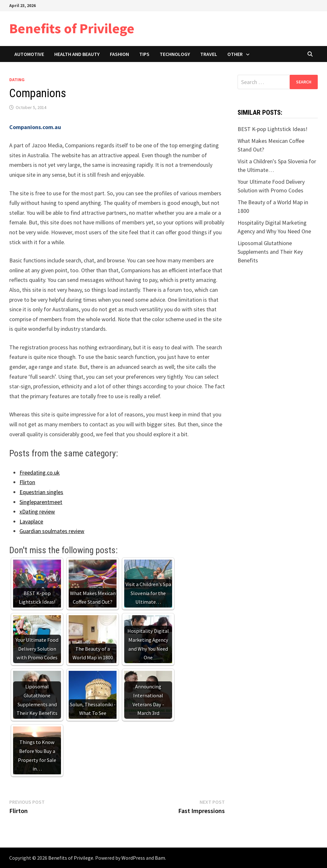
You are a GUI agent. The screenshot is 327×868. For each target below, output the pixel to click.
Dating (17, 80)
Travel (209, 54)
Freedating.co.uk (40, 473)
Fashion (119, 54)
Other (235, 54)
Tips (144, 54)
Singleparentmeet (41, 502)
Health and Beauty (77, 54)
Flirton (27, 482)
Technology (175, 54)
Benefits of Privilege (72, 28)
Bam (160, 858)
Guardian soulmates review (52, 531)
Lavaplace (31, 521)
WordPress (133, 858)
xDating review (37, 511)
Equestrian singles (41, 492)
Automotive (29, 54)
